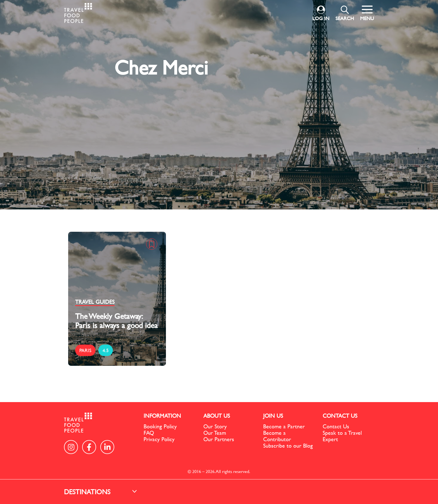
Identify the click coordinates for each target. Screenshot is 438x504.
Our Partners (219, 439)
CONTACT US (340, 416)
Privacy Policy (159, 439)
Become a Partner (284, 426)
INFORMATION (162, 416)
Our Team (215, 433)
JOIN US (273, 416)
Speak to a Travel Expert (342, 436)
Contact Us (336, 426)
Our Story (215, 426)
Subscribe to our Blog (288, 446)
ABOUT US (217, 416)
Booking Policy (160, 426)
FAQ (149, 433)
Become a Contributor (277, 436)
